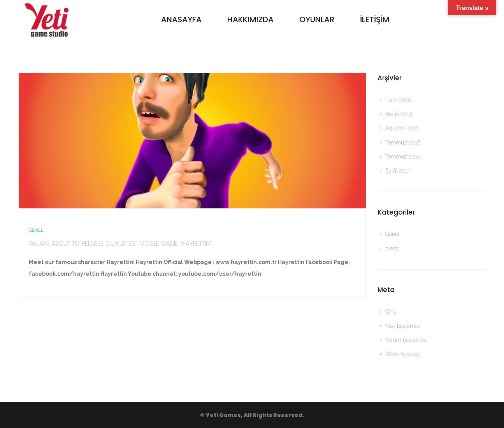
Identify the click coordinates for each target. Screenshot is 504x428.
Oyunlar (317, 19)
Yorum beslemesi (406, 340)
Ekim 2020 (398, 100)
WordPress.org (403, 354)
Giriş (391, 312)
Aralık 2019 (399, 114)
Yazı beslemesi (403, 326)
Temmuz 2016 (403, 143)
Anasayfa (181, 19)
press (392, 248)
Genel (36, 230)
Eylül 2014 (398, 171)
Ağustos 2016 (402, 128)
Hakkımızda (250, 19)
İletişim (375, 19)
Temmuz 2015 (403, 157)
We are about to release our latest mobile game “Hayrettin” (120, 244)
